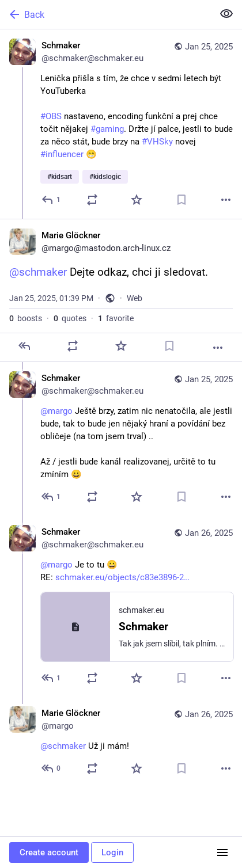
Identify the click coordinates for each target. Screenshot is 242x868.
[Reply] (52, 200)
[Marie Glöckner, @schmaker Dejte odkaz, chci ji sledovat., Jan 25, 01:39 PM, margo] (121, 290)
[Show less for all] (226, 14)
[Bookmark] (181, 200)
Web (135, 298)
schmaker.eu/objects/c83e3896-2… (122, 577)
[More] (226, 200)
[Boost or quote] (92, 200)
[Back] (105, 14)
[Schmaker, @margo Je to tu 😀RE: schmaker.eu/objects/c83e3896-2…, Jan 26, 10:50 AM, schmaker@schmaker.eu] (121, 606)
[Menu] (222, 852)
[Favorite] (137, 200)
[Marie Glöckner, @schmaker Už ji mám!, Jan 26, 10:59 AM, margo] (121, 742)
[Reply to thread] (52, 497)
